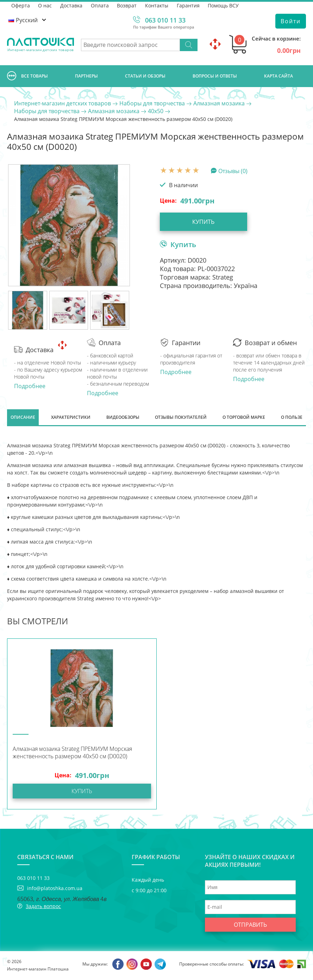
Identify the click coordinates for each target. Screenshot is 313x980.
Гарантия (189, 5)
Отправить (250, 925)
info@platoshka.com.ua (55, 889)
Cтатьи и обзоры (145, 76)
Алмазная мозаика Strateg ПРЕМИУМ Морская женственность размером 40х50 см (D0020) (72, 753)
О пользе (292, 418)
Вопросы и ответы (215, 76)
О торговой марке (244, 418)
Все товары (27, 76)
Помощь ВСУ (224, 5)
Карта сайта (278, 76)
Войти (291, 21)
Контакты (157, 5)
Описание (23, 418)
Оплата (100, 5)
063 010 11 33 (165, 20)
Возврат (127, 5)
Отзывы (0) (233, 171)
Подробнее (30, 386)
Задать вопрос (43, 907)
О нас (45, 5)
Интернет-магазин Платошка (38, 970)
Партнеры (86, 76)
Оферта (21, 5)
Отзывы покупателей (181, 418)
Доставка (72, 5)
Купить (200, 222)
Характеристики (71, 418)
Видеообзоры (123, 418)
